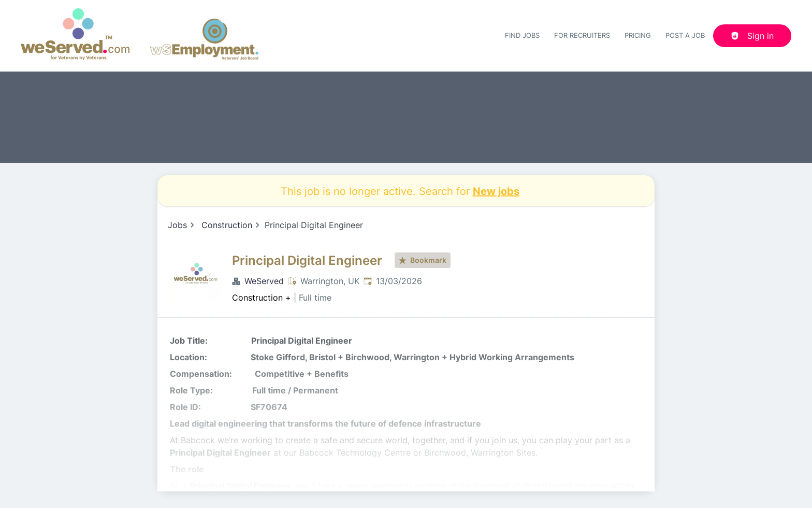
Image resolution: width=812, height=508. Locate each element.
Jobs (177, 225)
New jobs (496, 191)
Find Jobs (522, 35)
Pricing (638, 35)
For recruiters (582, 35)
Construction (227, 225)
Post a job (685, 35)
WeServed (264, 281)
